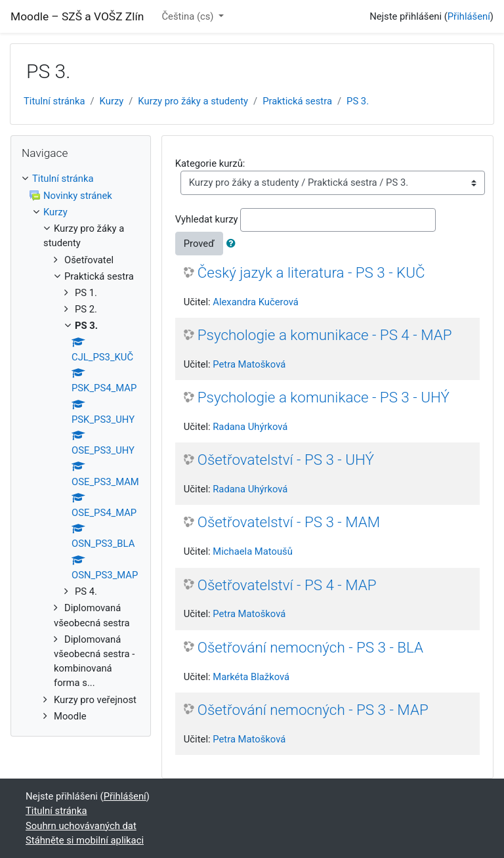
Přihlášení (469, 16)
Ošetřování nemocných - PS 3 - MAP (313, 710)
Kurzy (112, 101)
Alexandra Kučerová (256, 302)
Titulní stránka (54, 101)
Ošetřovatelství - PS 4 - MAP (287, 585)
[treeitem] (81, 179)
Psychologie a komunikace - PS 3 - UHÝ (324, 397)
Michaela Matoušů (253, 551)
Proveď (199, 244)
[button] (234, 244)
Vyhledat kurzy (207, 219)
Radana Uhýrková (250, 427)
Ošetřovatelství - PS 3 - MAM (289, 522)
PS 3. (358, 101)
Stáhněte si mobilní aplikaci (85, 840)
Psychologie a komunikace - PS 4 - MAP (325, 335)
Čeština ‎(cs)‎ (189, 16)
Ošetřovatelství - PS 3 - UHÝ (286, 460)
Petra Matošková (249, 364)
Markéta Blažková (251, 677)
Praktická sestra (297, 101)
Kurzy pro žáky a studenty (193, 101)
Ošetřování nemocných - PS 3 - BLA (310, 647)
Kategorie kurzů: (210, 163)
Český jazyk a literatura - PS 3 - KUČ (311, 272)
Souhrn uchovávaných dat (81, 826)
